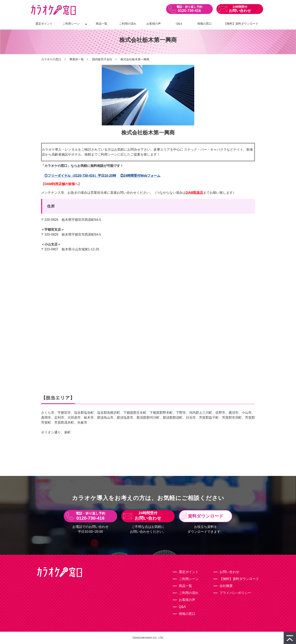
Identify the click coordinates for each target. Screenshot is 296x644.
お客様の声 (154, 24)
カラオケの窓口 (51, 59)
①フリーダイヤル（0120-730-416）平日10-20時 (80, 176)
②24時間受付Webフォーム (140, 176)
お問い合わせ (240, 11)
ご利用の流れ (128, 24)
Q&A (179, 24)
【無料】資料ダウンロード (241, 24)
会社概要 (226, 586)
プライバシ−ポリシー (235, 593)
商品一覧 (102, 24)
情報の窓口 (205, 24)
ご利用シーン (71, 24)
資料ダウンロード (206, 516)
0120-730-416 (189, 11)
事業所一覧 (77, 59)
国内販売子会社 (102, 59)
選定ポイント (44, 24)
